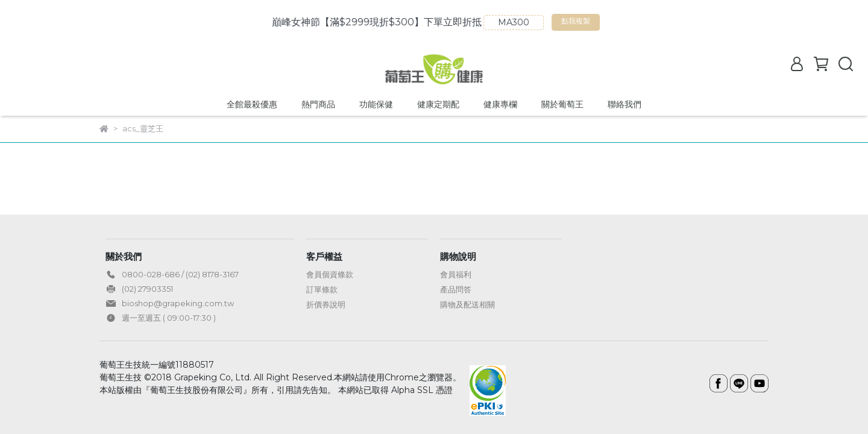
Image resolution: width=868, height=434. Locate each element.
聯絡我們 (624, 104)
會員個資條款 (330, 274)
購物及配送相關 (467, 304)
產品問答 (456, 289)
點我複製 (640, 24)
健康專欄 (500, 104)
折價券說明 (326, 304)
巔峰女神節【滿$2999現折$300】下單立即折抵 (440, 22)
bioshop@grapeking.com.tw (178, 303)
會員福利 (456, 274)
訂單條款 (322, 289)
